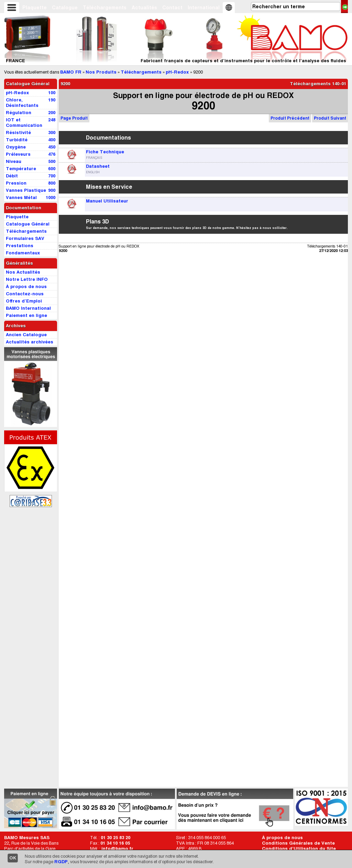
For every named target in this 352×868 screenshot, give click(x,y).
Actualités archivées (30, 342)
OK (13, 858)
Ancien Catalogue (26, 335)
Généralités (19, 263)
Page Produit (74, 118)
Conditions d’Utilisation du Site (299, 849)
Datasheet (98, 166)
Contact (172, 8)
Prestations (20, 246)
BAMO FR (71, 72)
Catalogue (65, 8)
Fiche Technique (105, 152)
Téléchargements (105, 8)
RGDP (61, 862)
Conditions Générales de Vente (298, 843)
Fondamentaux (23, 253)
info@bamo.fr (117, 849)
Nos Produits (101, 72)
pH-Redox (178, 72)
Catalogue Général (28, 84)
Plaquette (35, 8)
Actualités (144, 8)
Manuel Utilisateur (107, 201)
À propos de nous (282, 838)
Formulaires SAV (25, 238)
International (204, 8)
